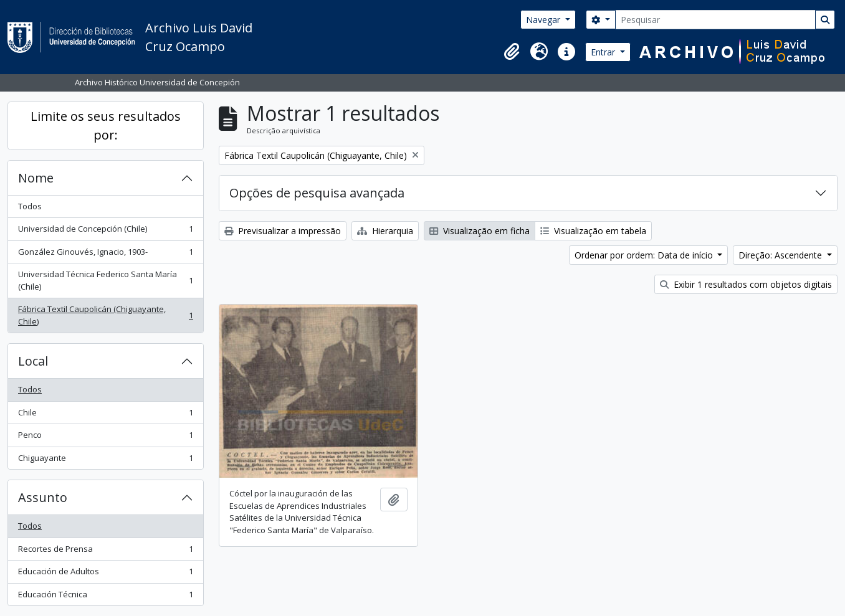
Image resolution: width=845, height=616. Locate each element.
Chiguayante (105, 461)
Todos (30, 206)
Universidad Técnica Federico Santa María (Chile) (105, 280)
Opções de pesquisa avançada (317, 193)
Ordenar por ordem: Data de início (645, 255)
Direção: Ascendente (781, 255)
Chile (105, 415)
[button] (512, 52)
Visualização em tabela (593, 231)
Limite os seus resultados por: (106, 126)
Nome (36, 178)
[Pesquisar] (715, 20)
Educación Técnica (105, 597)
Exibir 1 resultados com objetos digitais (746, 284)
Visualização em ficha (480, 231)
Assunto (43, 497)
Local (33, 361)
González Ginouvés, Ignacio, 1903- (105, 254)
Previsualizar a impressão (283, 231)
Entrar (604, 52)
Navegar (544, 20)
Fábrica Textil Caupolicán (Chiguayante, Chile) (105, 315)
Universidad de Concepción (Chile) (105, 231)
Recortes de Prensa (105, 552)
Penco (105, 438)
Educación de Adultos (105, 574)
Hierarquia (385, 231)
